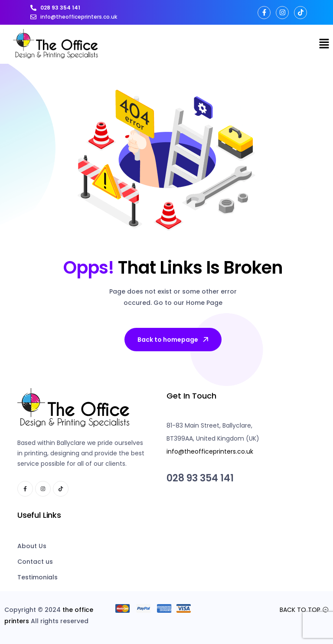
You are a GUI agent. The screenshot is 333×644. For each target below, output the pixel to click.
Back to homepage (174, 340)
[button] (324, 44)
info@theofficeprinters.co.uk (210, 451)
